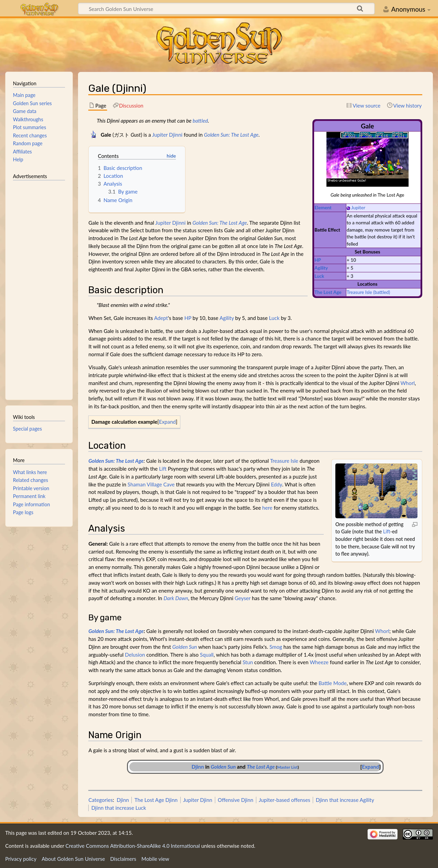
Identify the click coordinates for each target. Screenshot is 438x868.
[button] (168, 422)
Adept (161, 318)
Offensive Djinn (235, 800)
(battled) (382, 292)
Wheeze (319, 662)
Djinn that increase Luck (119, 808)
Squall (207, 655)
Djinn (198, 767)
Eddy (277, 484)
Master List (287, 767)
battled (200, 121)
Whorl (408, 383)
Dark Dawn (176, 598)
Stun (248, 662)
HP (318, 260)
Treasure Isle (359, 292)
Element (323, 207)
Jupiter (358, 207)
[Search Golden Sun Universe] (226, 9)
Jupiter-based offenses (284, 800)
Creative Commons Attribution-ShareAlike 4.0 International (133, 846)
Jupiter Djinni (167, 135)
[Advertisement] (39, 287)
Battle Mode (333, 683)
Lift (387, 531)
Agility (321, 268)
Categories (100, 800)
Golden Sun (185, 647)
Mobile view (155, 859)
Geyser (243, 598)
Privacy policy (21, 859)
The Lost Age (328, 292)
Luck (319, 276)
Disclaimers (123, 859)
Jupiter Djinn (198, 800)
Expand (167, 422)
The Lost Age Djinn (156, 800)
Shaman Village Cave (151, 484)
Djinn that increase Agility (345, 800)
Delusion (135, 655)
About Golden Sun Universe (73, 859)
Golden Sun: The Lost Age (231, 135)
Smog (276, 647)
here (267, 508)
